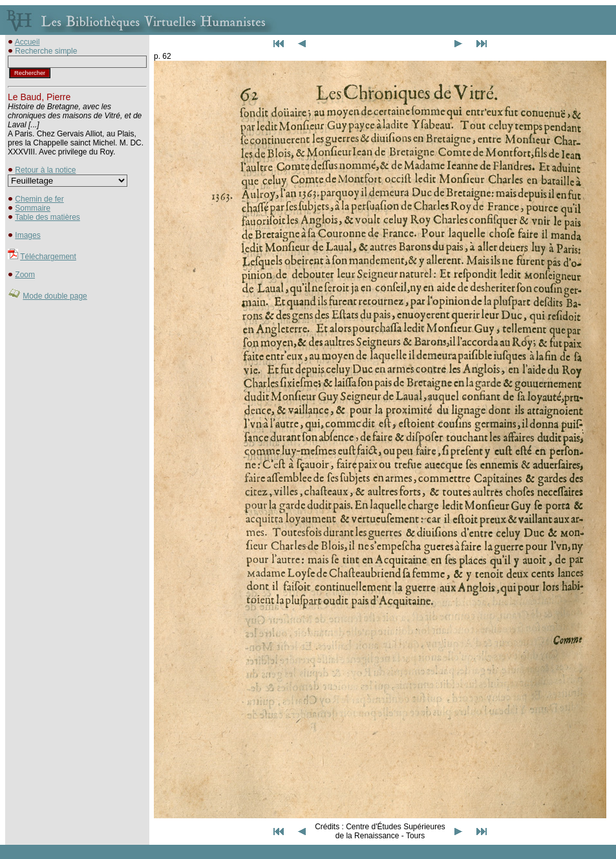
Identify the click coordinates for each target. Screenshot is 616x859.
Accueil (27, 42)
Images (27, 235)
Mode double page (55, 296)
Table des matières (48, 217)
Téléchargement (48, 257)
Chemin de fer (39, 199)
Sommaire (33, 208)
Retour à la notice (45, 170)
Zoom (25, 275)
